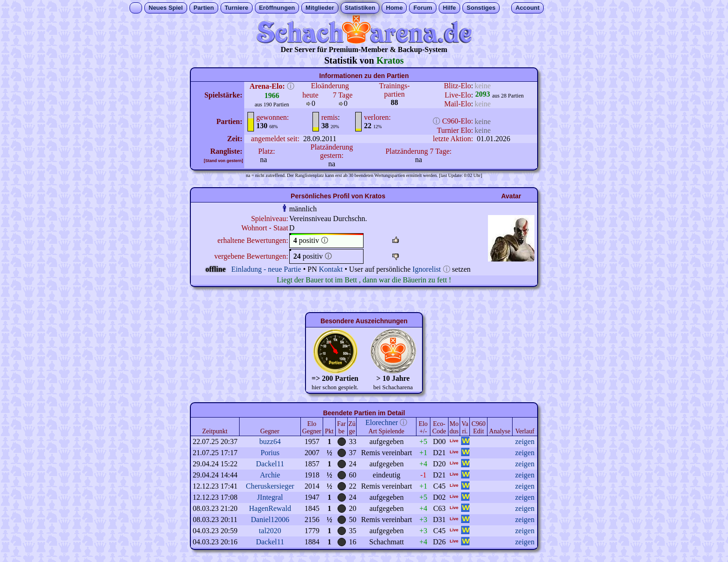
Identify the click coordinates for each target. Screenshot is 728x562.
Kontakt (331, 269)
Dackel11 (270, 464)
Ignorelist (426, 269)
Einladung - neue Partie (266, 269)
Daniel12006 (270, 520)
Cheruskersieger (270, 486)
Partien (204, 8)
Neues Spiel (166, 8)
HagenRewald (270, 508)
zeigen (525, 441)
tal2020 (270, 531)
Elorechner (382, 422)
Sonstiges (481, 8)
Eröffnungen (277, 8)
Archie (270, 475)
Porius (270, 453)
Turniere (237, 8)
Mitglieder (320, 8)
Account (527, 8)
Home (394, 8)
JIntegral (270, 497)
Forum (422, 8)
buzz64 (270, 441)
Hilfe (449, 8)
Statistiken (360, 8)
